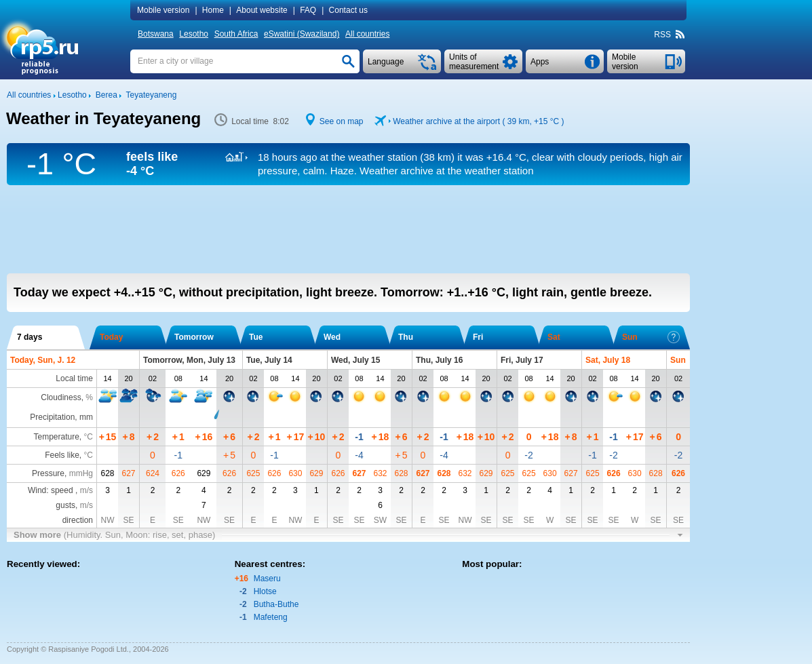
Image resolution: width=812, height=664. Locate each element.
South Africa (236, 34)
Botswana (156, 34)
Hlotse (265, 591)
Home (213, 10)
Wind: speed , (60, 490)
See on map (342, 121)
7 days (30, 337)
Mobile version (163, 10)
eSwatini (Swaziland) (302, 34)
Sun (651, 337)
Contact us (348, 10)
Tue (256, 337)
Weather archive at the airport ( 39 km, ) (478, 121)
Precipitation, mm (61, 417)
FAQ (308, 10)
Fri (478, 337)
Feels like (62, 455)
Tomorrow (194, 337)
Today (111, 337)
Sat (554, 337)
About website (262, 10)
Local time (74, 378)
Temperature (56, 437)
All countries (367, 34)
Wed (332, 337)
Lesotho (194, 34)
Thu (406, 337)
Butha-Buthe (276, 604)
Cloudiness (61, 397)
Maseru (267, 579)
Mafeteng (271, 617)
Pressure (48, 473)
